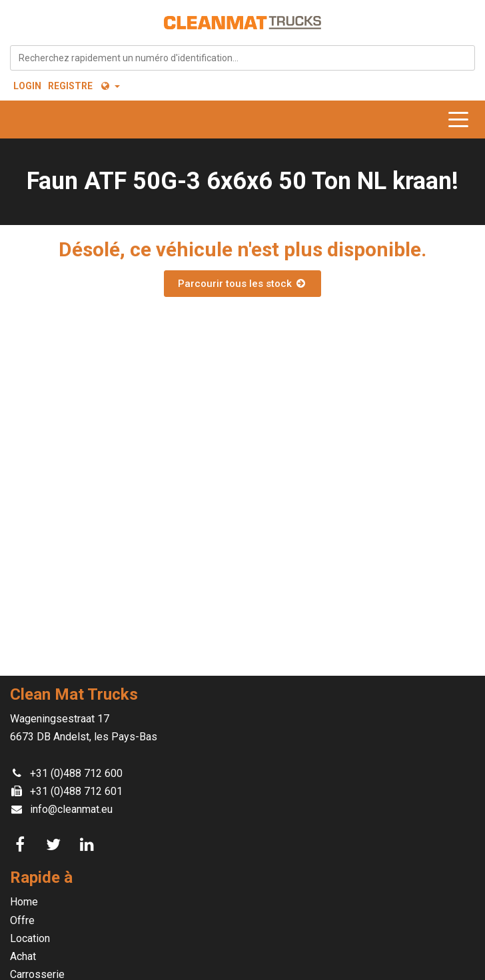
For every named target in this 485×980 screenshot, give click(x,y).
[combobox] (242, 58)
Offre (22, 920)
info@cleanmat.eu (71, 809)
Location (30, 938)
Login (27, 86)
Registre (70, 86)
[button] (110, 86)
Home (24, 902)
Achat (23, 956)
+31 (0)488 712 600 (76, 773)
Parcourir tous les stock (242, 284)
